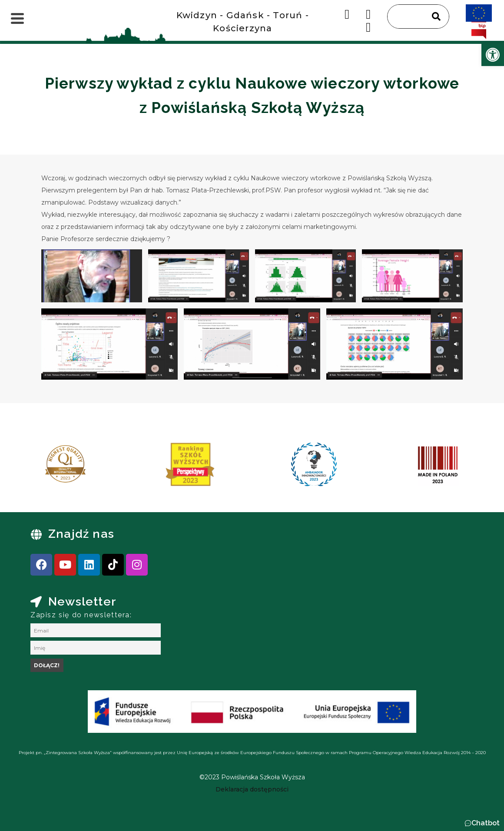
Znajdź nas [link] (81, 534)
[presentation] (34, 467)
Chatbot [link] (486, 823)
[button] (482, 823)
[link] (493, 55)
